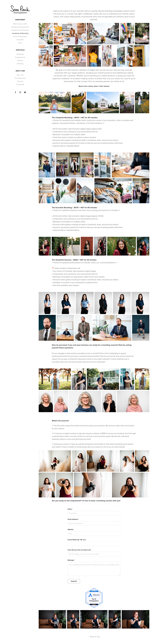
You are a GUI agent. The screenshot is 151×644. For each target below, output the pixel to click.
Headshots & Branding (20, 33)
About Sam (20, 71)
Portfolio (20, 50)
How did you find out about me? (79, 550)
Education (20, 40)
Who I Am (20, 75)
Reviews (20, 81)
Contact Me (20, 84)
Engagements (20, 57)
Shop (20, 43)
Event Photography (20, 36)
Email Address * (73, 519)
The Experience (20, 78)
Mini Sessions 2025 (20, 24)
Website (70, 530)
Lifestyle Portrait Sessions (20, 30)
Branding (20, 64)
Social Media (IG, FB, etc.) (77, 540)
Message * (71, 560)
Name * (70, 509)
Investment (20, 20)
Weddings (20, 54)
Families (20, 60)
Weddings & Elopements (20, 27)
